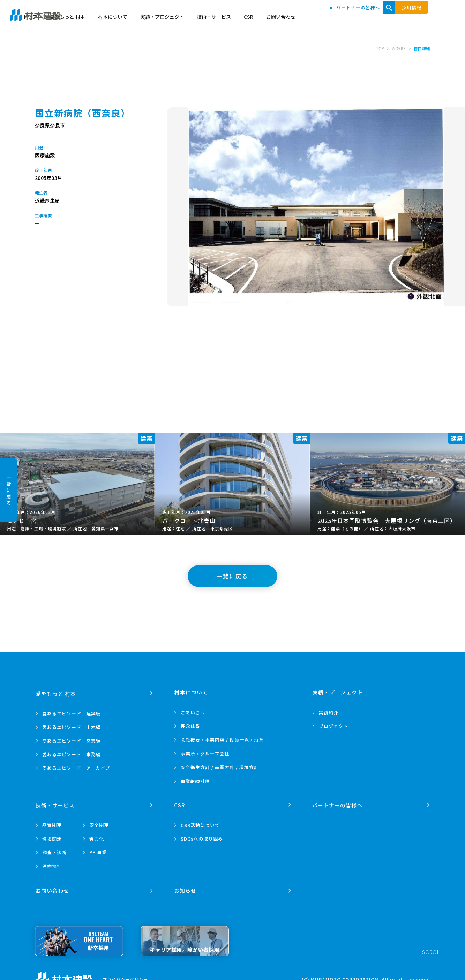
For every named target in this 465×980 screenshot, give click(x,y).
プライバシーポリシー (125, 977)
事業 (195, 781)
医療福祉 (52, 865)
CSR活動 (200, 824)
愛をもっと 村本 (209, 18)
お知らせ (186, 888)
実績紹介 (329, 712)
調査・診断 (54, 851)
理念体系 (190, 726)
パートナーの (338, 804)
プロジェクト (333, 726)
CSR (389, 18)
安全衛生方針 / (220, 767)
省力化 (97, 838)
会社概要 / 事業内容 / (222, 740)
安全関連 (99, 824)
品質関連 (52, 824)
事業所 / (205, 754)
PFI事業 (98, 851)
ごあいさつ (193, 712)
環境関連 (52, 838)
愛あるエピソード (72, 712)
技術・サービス (355, 18)
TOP (378, 48)
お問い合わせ (422, 18)
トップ (171, 18)
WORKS (398, 48)
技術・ (55, 804)
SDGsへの (202, 838)
